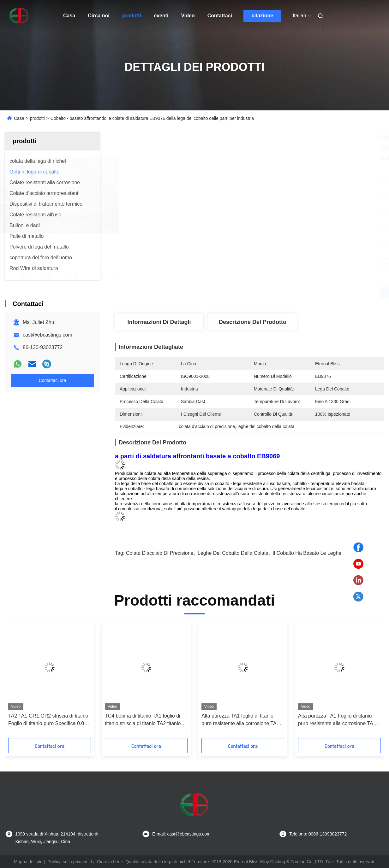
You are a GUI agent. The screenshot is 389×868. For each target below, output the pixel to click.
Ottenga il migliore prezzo (286, 293)
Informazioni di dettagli (159, 322)
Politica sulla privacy (67, 862)
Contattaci (220, 16)
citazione (262, 16)
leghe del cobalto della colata (233, 553)
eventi (161, 16)
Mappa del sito (28, 862)
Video (188, 16)
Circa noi (99, 16)
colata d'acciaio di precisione (160, 553)
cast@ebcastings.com (48, 335)
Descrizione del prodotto (253, 322)
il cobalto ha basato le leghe (307, 553)
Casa (69, 16)
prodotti (132, 16)
